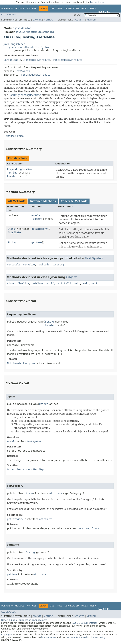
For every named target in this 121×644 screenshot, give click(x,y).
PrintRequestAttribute (67, 60)
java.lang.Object (14, 44)
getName (37, 242)
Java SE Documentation (85, 623)
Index (84, 9)
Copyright (7, 635)
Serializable (12, 60)
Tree (59, 9)
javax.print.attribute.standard (35, 32)
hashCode (43, 265)
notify (51, 283)
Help (93, 9)
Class (11, 229)
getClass (38, 283)
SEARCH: (78, 15)
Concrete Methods (74, 201)
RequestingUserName (20, 169)
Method (48, 20)
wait (77, 283)
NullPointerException (22, 363)
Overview (7, 9)
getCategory (39, 229)
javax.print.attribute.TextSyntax (29, 47)
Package (32, 9)
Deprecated (72, 9)
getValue (29, 265)
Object (37, 219)
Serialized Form (14, 136)
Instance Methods (43, 201)
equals (36, 215)
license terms (97, 2)
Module (20, 9)
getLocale (14, 265)
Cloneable (29, 60)
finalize (23, 283)
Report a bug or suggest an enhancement (24, 620)
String (13, 173)
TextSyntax (23, 71)
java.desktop (23, 28)
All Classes (8, 15)
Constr (37, 20)
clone (11, 283)
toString (58, 265)
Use (52, 9)
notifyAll (65, 283)
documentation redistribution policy (85, 637)
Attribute (44, 60)
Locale (11, 176)
